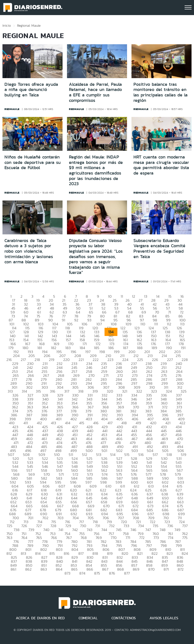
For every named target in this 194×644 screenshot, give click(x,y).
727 (39, 526)
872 (181, 569)
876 (112, 573)
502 (119, 451)
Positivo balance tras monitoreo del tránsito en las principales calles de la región (161, 92)
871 (166, 569)
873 (67, 573)
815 (52, 553)
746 (133, 530)
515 (127, 455)
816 (67, 553)
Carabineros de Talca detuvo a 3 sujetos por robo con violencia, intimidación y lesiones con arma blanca (29, 251)
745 (119, 530)
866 (90, 569)
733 (126, 526)
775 (185, 538)
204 (16, 356)
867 (105, 569)
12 (134, 296)
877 (127, 573)
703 (60, 518)
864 (59, 569)
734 (141, 526)
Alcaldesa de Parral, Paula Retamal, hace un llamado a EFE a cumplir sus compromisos (95, 92)
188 (140, 348)
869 (136, 569)
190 (169, 348)
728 (53, 526)
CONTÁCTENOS (124, 618)
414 (68, 423)
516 (141, 455)
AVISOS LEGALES (164, 618)
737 (185, 526)
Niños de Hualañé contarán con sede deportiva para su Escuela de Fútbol (32, 162)
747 (148, 530)
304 (60, 387)
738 (17, 530)
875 (97, 573)
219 (52, 360)
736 (170, 526)
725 (10, 526)
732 (112, 526)
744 (104, 530)
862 (28, 569)
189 (154, 348)
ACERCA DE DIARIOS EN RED (40, 618)
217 (23, 360)
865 (74, 569)
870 (151, 569)
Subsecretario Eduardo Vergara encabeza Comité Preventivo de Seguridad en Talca (159, 249)
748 (163, 530)
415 (82, 423)
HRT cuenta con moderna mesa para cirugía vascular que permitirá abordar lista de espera (161, 165)
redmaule (12, 109)
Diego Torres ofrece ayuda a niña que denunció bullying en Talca (31, 90)
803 (59, 549)
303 (45, 387)
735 (156, 526)
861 (13, 569)
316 (53, 391)
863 (44, 569)
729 (68, 526)
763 (9, 538)
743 (90, 530)
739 (31, 530)
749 (177, 530)
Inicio (7, 25)
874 (82, 573)
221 (81, 360)
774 (171, 538)
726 (24, 526)
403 (89, 419)
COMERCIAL (88, 618)
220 (66, 360)
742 (75, 530)
